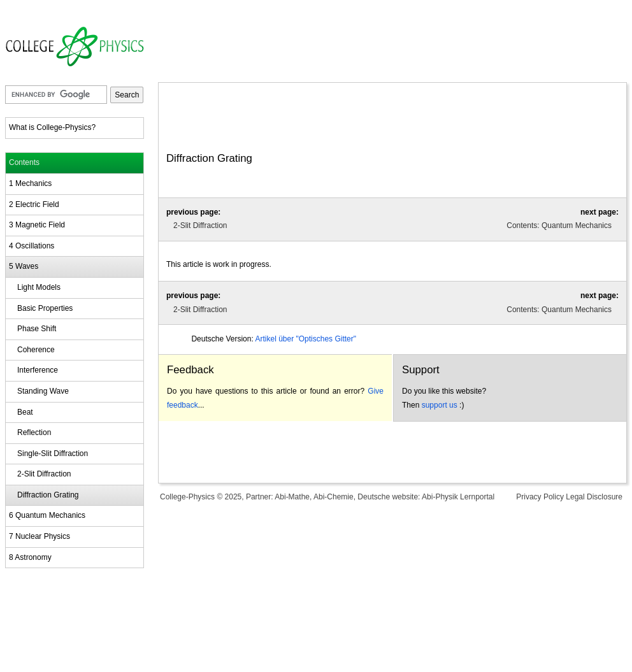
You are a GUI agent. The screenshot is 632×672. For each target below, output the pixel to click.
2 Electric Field (34, 204)
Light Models (39, 287)
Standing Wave (43, 391)
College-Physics (187, 497)
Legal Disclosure (594, 497)
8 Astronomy (30, 557)
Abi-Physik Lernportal (458, 497)
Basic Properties (45, 308)
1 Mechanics (30, 183)
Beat (25, 412)
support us (440, 405)
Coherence (36, 350)
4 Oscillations (32, 246)
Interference (38, 370)
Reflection (34, 433)
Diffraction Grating (48, 495)
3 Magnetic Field (37, 225)
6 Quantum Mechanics (47, 515)
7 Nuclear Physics (39, 536)
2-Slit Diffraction (44, 474)
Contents (24, 162)
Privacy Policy (540, 497)
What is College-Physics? (52, 127)
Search (127, 95)
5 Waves (24, 266)
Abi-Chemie (334, 497)
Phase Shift (37, 329)
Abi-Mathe (292, 497)
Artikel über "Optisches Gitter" (305, 339)
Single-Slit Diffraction (53, 454)
